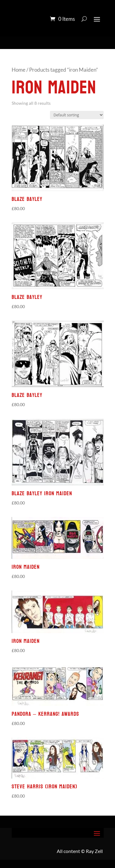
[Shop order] (77, 115)
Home (19, 70)
